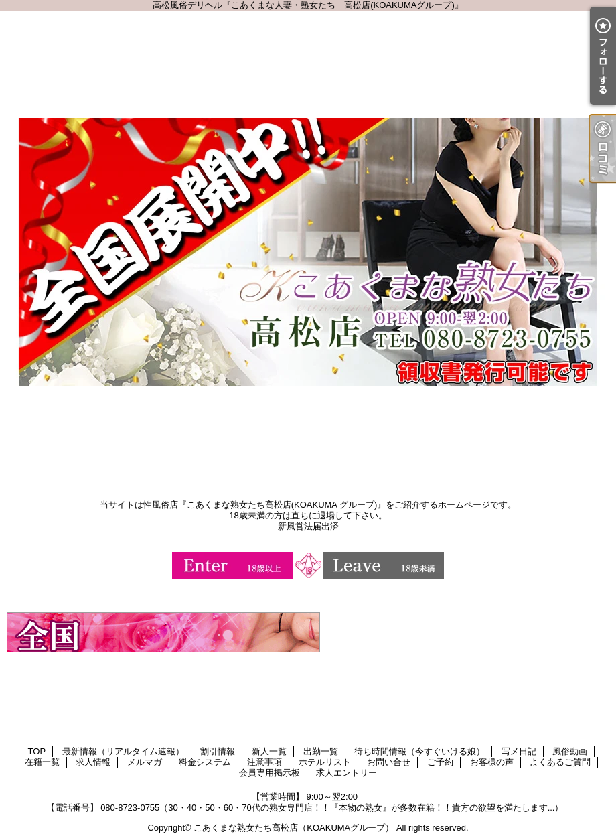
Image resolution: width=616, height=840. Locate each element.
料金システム (205, 762)
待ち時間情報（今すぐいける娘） (419, 751)
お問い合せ (389, 762)
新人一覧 (269, 751)
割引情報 (218, 751)
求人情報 (93, 762)
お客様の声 (492, 762)
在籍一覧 (42, 762)
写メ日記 (519, 751)
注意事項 (264, 762)
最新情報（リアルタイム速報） (123, 751)
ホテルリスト (325, 762)
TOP (37, 751)
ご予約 (440, 762)
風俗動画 (570, 751)
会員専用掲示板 (269, 773)
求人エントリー (346, 773)
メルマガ (145, 762)
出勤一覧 (321, 751)
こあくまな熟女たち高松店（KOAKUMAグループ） (294, 828)
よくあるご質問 (560, 762)
